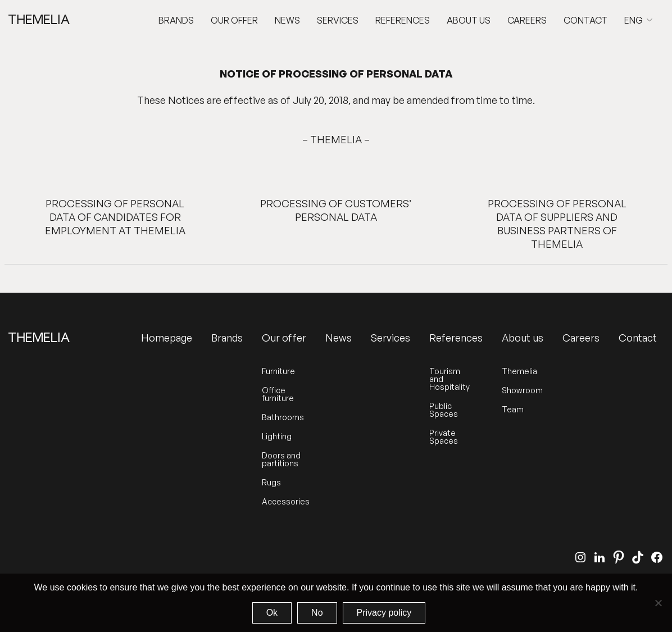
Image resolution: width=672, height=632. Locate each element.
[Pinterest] (619, 557)
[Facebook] (657, 557)
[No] (658, 603)
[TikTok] (638, 557)
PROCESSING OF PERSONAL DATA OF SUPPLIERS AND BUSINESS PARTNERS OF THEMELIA (557, 224)
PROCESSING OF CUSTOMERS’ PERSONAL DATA (336, 210)
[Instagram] (580, 557)
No (317, 613)
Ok (272, 613)
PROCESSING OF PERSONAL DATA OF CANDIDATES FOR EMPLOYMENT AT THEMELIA (115, 217)
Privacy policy (384, 613)
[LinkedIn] (600, 557)
